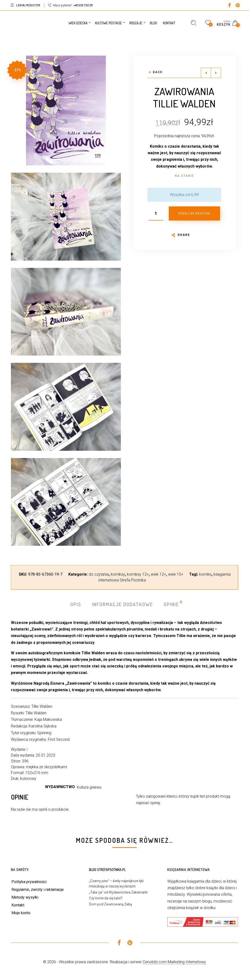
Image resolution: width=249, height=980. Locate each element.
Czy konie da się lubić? (106, 898)
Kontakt (18, 905)
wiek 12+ (158, 574)
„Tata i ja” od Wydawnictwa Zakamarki (118, 892)
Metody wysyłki (25, 897)
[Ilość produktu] (156, 213)
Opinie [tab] (172, 604)
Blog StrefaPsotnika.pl (107, 870)
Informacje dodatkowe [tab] (122, 604)
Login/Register (28, 5)
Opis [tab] (76, 604)
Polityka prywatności (29, 882)
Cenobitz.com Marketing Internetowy (174, 962)
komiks (205, 574)
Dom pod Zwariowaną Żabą (111, 904)
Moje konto (21, 913)
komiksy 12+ (138, 574)
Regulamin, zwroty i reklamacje (38, 890)
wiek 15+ (176, 574)
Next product (216, 73)
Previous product (206, 73)
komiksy (118, 574)
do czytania (99, 574)
